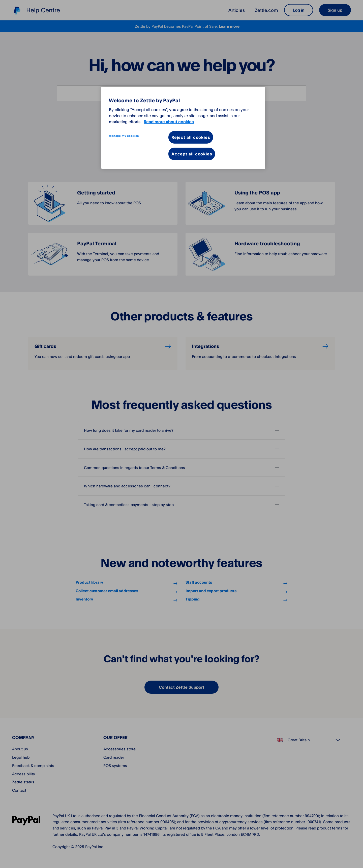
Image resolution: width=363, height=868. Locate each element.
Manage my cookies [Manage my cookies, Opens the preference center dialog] (124, 136)
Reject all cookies (191, 137)
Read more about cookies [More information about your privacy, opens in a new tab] (169, 122)
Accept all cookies (192, 154)
